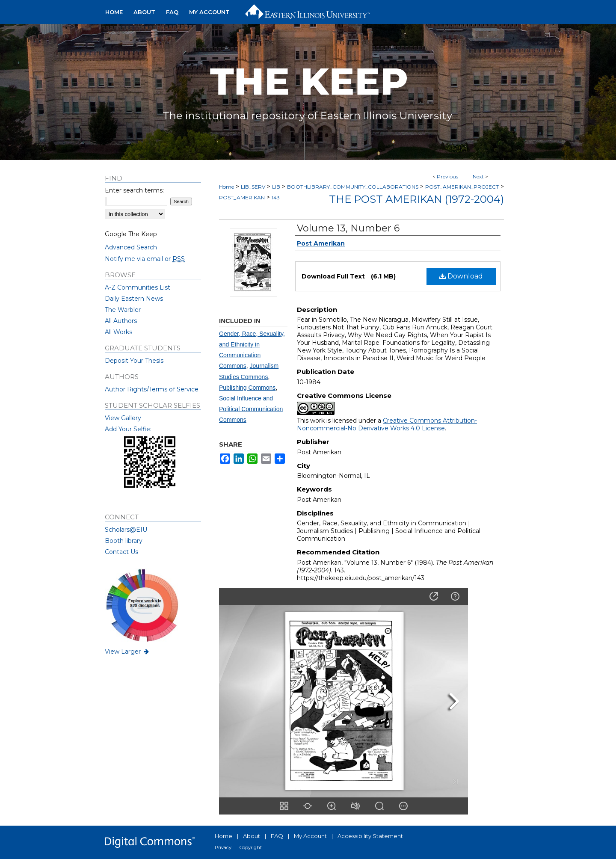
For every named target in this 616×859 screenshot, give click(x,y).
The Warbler (123, 310)
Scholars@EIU (126, 530)
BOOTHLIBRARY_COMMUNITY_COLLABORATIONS (353, 187)
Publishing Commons (247, 388)
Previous (447, 176)
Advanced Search (131, 247)
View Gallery (123, 418)
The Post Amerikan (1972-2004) (416, 199)
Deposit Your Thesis (134, 361)
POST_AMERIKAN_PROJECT (462, 187)
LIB (276, 187)
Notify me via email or (145, 259)
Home (227, 187)
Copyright (251, 847)
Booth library (124, 541)
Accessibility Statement (370, 836)
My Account (310, 836)
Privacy (223, 847)
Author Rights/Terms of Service (152, 389)
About (252, 836)
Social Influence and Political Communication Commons (251, 409)
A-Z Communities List (138, 287)
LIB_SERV (253, 187)
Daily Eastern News (134, 299)
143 (276, 197)
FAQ (277, 836)
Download (461, 276)
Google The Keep (131, 234)
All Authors (121, 321)
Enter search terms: (134, 190)
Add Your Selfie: (128, 429)
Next (478, 176)
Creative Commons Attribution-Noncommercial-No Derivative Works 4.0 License (387, 424)
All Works (118, 332)
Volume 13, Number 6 (348, 228)
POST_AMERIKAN (242, 197)
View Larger (127, 652)
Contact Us (121, 552)
